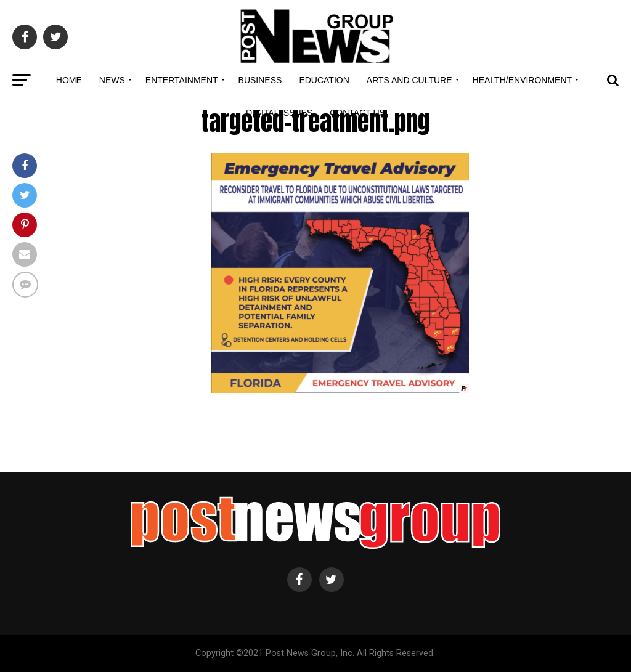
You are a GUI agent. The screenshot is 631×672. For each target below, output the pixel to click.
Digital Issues (279, 113)
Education (324, 80)
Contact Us (357, 113)
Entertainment (182, 80)
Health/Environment (523, 80)
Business (260, 80)
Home (69, 80)
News (112, 80)
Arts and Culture (409, 80)
